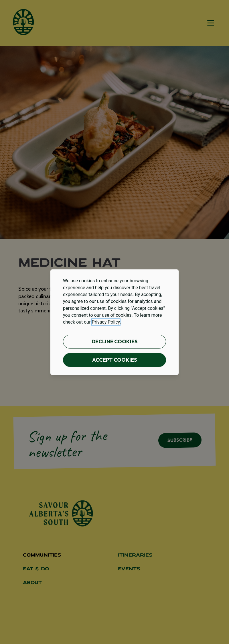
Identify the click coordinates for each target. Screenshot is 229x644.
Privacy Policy (106, 322)
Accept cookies (114, 360)
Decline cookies (114, 341)
